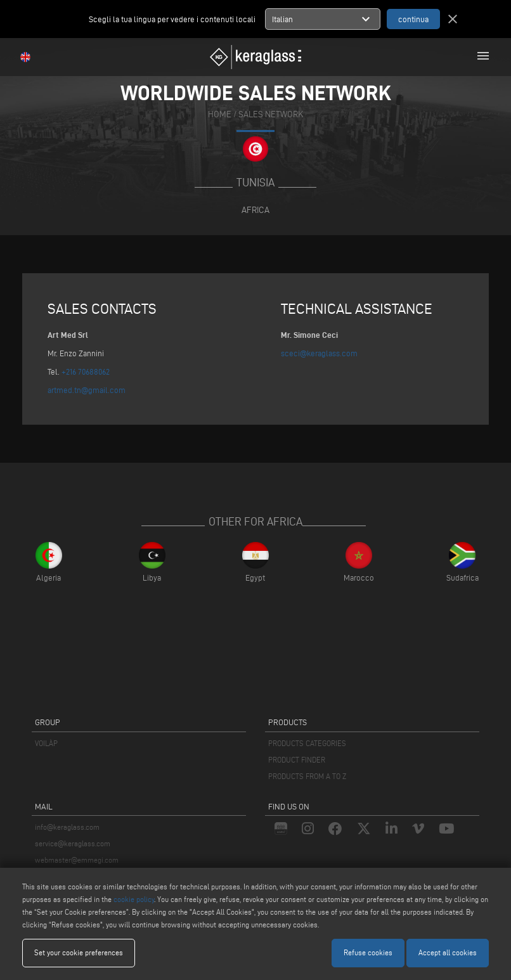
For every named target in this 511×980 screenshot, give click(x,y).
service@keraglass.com (73, 843)
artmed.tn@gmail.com (87, 390)
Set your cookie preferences (79, 952)
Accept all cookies (448, 952)
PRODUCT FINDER (297, 760)
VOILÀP (46, 743)
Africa (256, 210)
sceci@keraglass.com (319, 353)
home (220, 114)
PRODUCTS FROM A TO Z (307, 776)
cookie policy (134, 899)
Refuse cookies (368, 952)
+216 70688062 (86, 371)
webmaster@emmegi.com (77, 860)
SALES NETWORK (271, 114)
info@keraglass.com (67, 827)
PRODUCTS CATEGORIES (307, 743)
